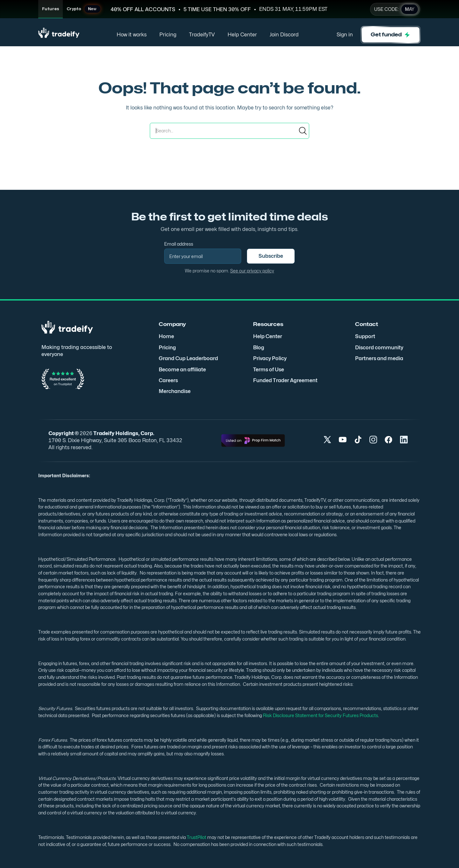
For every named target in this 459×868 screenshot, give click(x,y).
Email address (179, 244)
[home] (59, 35)
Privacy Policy (270, 358)
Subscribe (271, 256)
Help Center (242, 35)
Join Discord (284, 35)
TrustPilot (196, 837)
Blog (259, 348)
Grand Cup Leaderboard (188, 358)
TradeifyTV (202, 35)
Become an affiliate (182, 370)
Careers (168, 380)
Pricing (168, 35)
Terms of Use (269, 370)
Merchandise (175, 391)
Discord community (379, 348)
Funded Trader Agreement (285, 380)
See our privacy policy (252, 271)
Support (365, 336)
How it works (132, 35)
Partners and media (379, 358)
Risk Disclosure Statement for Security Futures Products (320, 715)
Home (166, 336)
